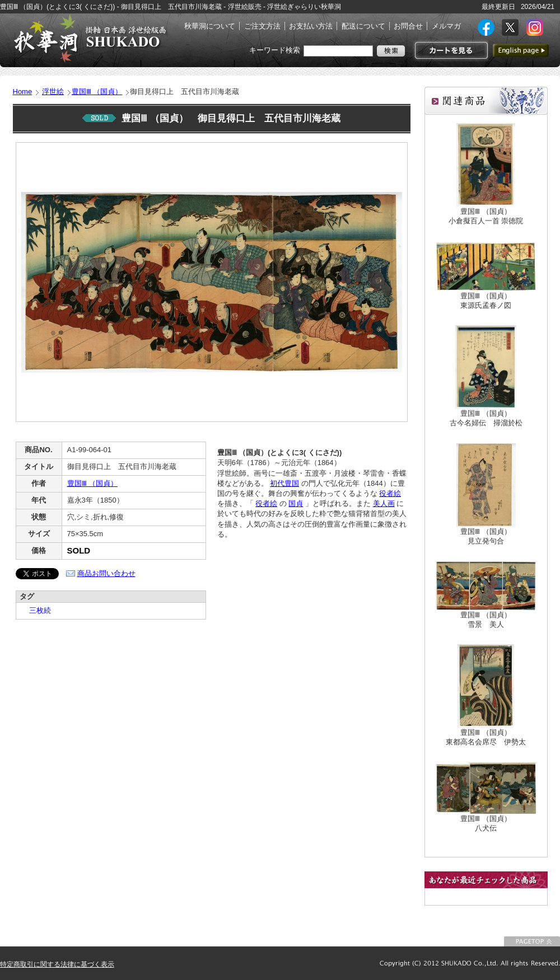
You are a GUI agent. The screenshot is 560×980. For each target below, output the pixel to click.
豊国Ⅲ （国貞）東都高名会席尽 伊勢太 (486, 737)
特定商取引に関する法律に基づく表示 (57, 964)
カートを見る (450, 50)
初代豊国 (284, 483)
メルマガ (446, 26)
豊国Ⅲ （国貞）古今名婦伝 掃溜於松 (486, 418)
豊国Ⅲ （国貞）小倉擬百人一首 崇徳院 (486, 216)
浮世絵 (53, 92)
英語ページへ (521, 50)
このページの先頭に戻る (532, 941)
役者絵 (390, 493)
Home (23, 92)
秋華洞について (210, 26)
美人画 (384, 503)
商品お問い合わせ (106, 573)
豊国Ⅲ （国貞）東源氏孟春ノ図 (486, 301)
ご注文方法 (262, 26)
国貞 (296, 503)
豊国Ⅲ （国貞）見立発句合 (486, 536)
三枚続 (36, 610)
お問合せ (408, 26)
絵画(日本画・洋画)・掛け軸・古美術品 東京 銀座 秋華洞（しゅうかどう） (90, 38)
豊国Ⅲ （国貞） (97, 92)
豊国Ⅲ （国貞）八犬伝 (486, 823)
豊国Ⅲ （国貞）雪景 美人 (486, 620)
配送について (363, 26)
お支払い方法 (311, 26)
